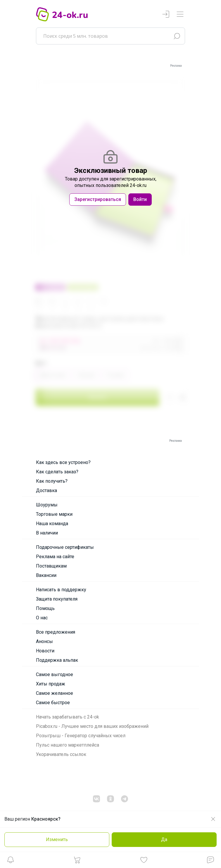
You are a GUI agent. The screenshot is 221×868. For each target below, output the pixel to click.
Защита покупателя (57, 599)
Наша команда (52, 524)
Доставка (46, 490)
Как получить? (52, 481)
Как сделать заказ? (57, 472)
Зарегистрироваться (98, 199)
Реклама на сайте (55, 557)
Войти (140, 199)
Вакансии (46, 575)
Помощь (45, 608)
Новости (45, 651)
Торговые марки (54, 514)
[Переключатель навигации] (180, 14)
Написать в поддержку (61, 590)
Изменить (57, 839)
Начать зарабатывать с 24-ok (68, 717)
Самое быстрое (53, 703)
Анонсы (44, 641)
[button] (11, 861)
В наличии (47, 533)
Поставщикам (51, 566)
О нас (42, 618)
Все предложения (56, 632)
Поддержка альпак (57, 660)
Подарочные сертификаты (65, 547)
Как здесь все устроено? (63, 462)
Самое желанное (55, 693)
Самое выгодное (55, 674)
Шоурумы (47, 505)
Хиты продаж (51, 684)
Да (164, 839)
